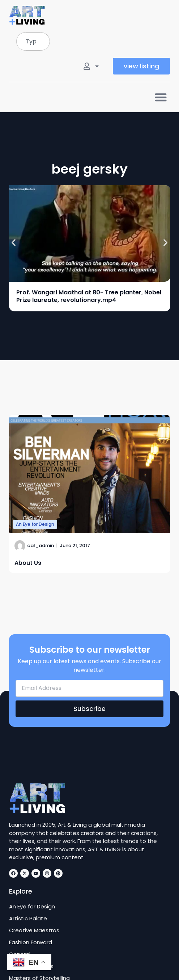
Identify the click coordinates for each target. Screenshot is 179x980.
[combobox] (33, 41)
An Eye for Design (35, 524)
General (20, 954)
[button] (161, 97)
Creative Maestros (34, 930)
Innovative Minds (31, 966)
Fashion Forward (31, 942)
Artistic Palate (28, 919)
